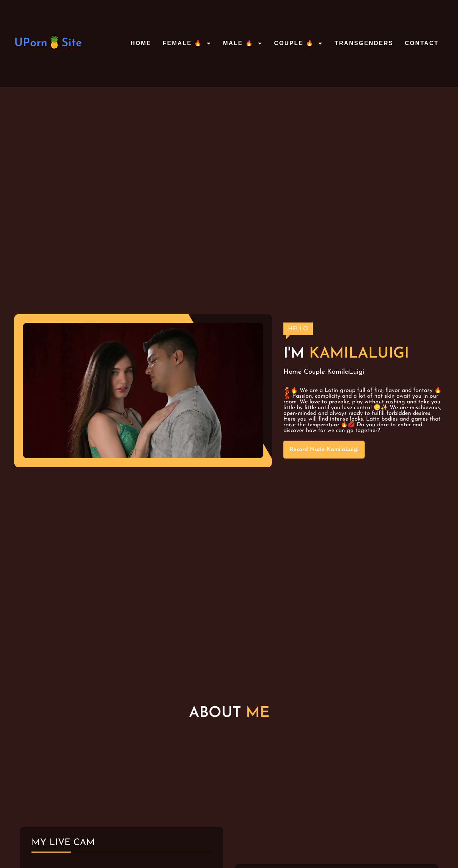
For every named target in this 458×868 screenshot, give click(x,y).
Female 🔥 (187, 43)
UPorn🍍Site (48, 43)
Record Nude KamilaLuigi (324, 450)
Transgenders (364, 43)
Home (141, 43)
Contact (422, 43)
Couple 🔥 (299, 43)
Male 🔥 (243, 43)
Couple (314, 372)
